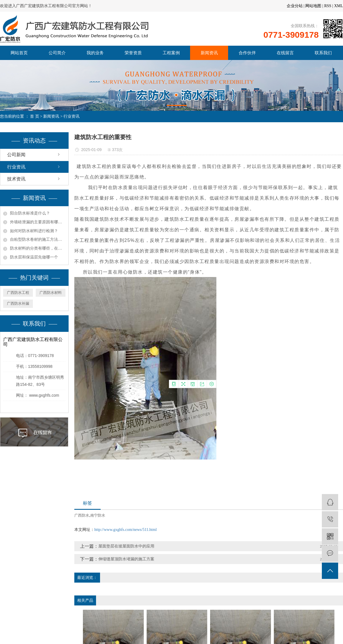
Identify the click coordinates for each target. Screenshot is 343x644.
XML (339, 6)
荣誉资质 (133, 53)
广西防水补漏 (18, 303)
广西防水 (82, 515)
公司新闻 (16, 155)
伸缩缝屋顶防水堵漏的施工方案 (126, 559)
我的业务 (95, 53)
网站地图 (313, 6)
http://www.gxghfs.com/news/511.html (125, 530)
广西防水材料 (51, 293)
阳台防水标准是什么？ (30, 213)
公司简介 (57, 53)
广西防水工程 (18, 293)
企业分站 (295, 6)
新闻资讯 (209, 53)
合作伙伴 (247, 53)
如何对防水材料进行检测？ (34, 231)
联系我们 (323, 53)
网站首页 (19, 53)
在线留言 (285, 53)
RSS (328, 6)
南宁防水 (98, 515)
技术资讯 (16, 179)
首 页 (35, 116)
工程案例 (171, 53)
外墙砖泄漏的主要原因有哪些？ (38, 222)
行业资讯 (71, 116)
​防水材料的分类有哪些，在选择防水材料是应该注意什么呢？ (38, 248)
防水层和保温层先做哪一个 (34, 257)
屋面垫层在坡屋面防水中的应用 (126, 546)
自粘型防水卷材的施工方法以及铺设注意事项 (38, 239)
